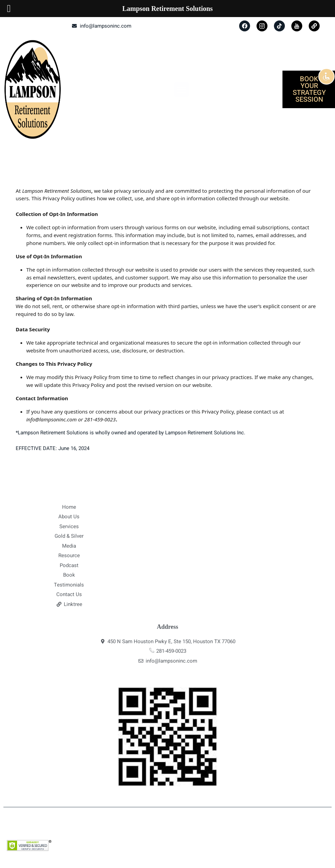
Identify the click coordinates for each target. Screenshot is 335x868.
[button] (181, 89)
